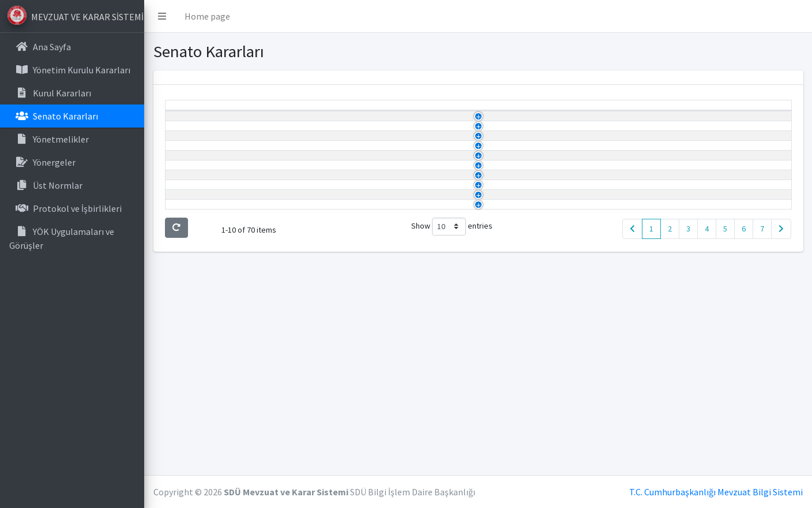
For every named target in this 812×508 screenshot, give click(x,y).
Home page (207, 16)
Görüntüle (686, 138)
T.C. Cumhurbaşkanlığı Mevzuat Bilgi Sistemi (716, 492)
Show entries (452, 441)
